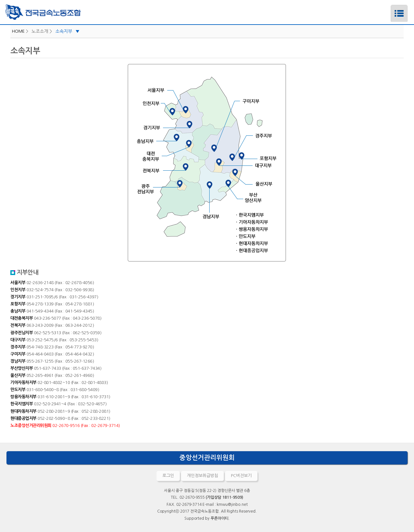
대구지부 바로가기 (327, 166)
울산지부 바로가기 (327, 184)
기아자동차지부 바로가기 (303, 222)
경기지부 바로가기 (90, 127)
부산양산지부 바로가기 (310, 197)
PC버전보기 (241, 476)
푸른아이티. (220, 518)
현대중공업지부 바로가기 (303, 250)
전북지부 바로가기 (89, 170)
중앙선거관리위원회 (207, 458)
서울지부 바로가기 (99, 91)
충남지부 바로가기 (74, 141)
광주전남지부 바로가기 (74, 188)
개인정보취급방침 (202, 476)
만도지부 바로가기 (303, 236)
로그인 (168, 476)
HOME (18, 31)
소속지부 (67, 31)
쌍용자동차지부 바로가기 (303, 229)
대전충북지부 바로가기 (87, 156)
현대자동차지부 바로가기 (303, 244)
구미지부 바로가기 (303, 101)
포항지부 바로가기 (337, 157)
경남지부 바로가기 (219, 216)
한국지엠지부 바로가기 (303, 214)
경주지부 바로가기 (327, 135)
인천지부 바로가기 (89, 103)
